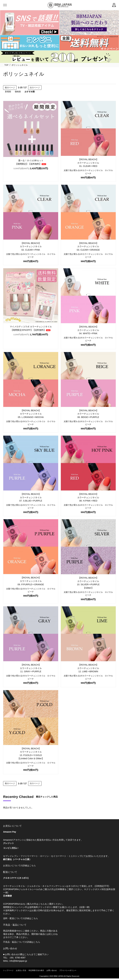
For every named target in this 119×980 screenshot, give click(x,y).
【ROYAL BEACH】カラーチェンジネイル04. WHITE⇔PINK (88, 330)
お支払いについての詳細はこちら (19, 866)
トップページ (8, 970)
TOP (6, 65)
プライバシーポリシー (68, 970)
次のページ (35, 88)
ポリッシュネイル (20, 65)
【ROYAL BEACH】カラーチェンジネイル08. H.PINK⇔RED (88, 497)
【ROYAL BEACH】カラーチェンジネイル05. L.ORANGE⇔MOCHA (31, 414)
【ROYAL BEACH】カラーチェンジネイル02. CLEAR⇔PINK (31, 246)
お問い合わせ (52, 970)
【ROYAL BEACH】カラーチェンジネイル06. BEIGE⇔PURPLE (88, 414)
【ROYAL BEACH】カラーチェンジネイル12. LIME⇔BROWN (88, 668)
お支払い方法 (21, 970)
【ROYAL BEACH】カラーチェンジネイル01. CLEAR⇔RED (88, 163)
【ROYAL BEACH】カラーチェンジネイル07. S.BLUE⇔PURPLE (31, 497)
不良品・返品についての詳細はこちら (22, 942)
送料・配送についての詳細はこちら (21, 918)
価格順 (18, 92)
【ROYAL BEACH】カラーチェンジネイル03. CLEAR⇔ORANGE (88, 246)
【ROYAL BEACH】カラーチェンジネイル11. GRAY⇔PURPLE (31, 668)
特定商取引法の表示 (36, 970)
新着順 (8, 92)
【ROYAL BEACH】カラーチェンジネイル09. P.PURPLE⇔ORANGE (31, 581)
